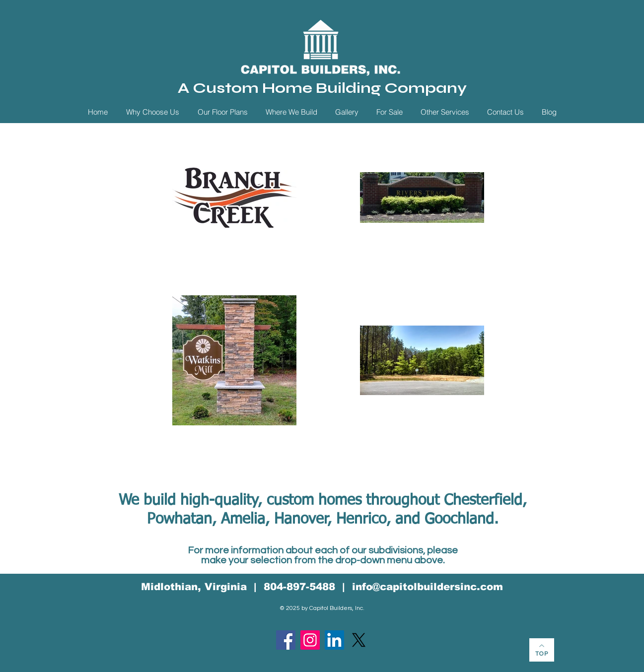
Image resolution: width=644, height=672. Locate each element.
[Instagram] (310, 640)
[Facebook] (286, 640)
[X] (359, 640)
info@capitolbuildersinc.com (428, 587)
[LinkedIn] (334, 640)
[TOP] (542, 650)
